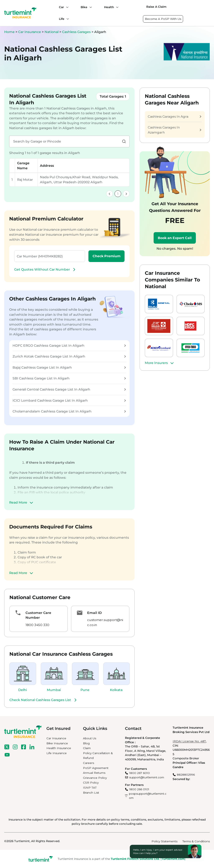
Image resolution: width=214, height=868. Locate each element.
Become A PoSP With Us (163, 19)
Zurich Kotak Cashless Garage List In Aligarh (69, 356)
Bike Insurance (57, 743)
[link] (110, 194)
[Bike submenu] (90, 7)
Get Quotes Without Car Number (45, 270)
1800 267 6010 (139, 773)
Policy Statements (164, 841)
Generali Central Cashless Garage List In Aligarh (69, 389)
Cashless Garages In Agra (175, 116)
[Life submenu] (67, 19)
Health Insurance (59, 748)
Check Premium (106, 256)
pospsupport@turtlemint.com (148, 796)
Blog (86, 743)
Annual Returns (94, 773)
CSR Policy (91, 783)
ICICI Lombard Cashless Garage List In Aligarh (69, 400)
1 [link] (118, 194)
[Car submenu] (66, 7)
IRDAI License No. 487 (189, 741)
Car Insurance (30, 32)
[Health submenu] (116, 7)
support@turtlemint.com (147, 777)
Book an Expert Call (175, 238)
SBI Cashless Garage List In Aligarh (69, 378)
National (52, 32)
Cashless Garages (77, 32)
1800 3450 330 (37, 625)
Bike (84, 7)
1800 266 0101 (139, 789)
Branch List (91, 793)
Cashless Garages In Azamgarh (175, 130)
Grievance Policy (95, 778)
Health (109, 7)
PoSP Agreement (96, 768)
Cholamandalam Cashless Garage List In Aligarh (69, 411)
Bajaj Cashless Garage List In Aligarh (69, 367)
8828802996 (186, 775)
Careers (89, 763)
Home (9, 32)
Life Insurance (57, 753)
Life (62, 19)
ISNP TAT (90, 788)
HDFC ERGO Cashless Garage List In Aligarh (69, 346)
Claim (87, 748)
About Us (90, 738)
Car (61, 7)
